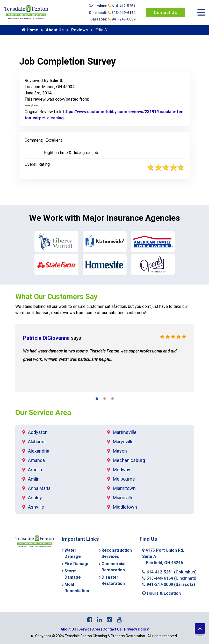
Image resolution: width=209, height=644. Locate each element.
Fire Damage (77, 564)
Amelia (35, 470)
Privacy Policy (136, 629)
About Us (55, 30)
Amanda (36, 460)
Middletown (125, 507)
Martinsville (125, 432)
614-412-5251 (169, 572)
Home (30, 30)
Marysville (123, 442)
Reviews (80, 30)
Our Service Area (43, 413)
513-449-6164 (169, 578)
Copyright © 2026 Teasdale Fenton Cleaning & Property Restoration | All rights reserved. (106, 636)
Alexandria (39, 451)
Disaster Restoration (113, 580)
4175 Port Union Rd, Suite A (163, 556)
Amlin (34, 479)
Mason (120, 451)
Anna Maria (39, 488)
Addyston (38, 432)
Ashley (35, 498)
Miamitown (124, 488)
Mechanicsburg (129, 460)
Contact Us (165, 13)
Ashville (36, 507)
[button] (97, 400)
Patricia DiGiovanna (46, 338)
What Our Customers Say (56, 297)
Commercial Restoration (113, 567)
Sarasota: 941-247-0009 (113, 19)
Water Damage (73, 553)
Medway (122, 470)
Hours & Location (161, 593)
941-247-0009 (169, 584)
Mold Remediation (77, 588)
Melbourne (124, 479)
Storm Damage (73, 574)
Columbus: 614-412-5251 (112, 6)
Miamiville (123, 498)
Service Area (89, 629)
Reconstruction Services (117, 553)
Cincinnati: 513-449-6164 (112, 13)
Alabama (37, 442)
